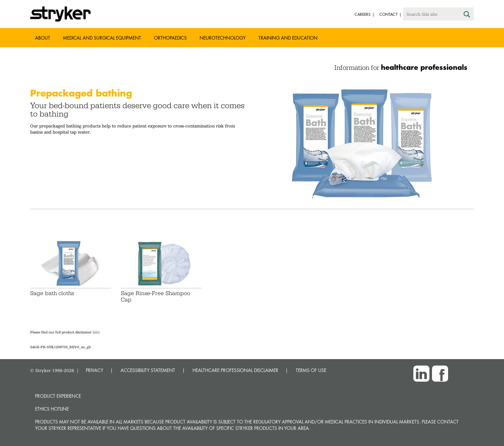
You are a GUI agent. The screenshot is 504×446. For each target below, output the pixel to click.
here (96, 332)
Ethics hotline (52, 409)
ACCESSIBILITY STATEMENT (148, 370)
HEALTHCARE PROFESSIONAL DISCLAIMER (235, 370)
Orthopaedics (170, 38)
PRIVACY (94, 370)
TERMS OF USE (311, 370)
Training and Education (288, 38)
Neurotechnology (223, 38)
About (43, 38)
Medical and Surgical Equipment (102, 38)
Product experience (58, 396)
